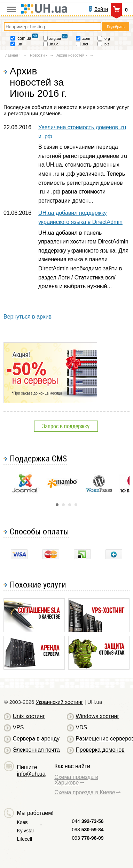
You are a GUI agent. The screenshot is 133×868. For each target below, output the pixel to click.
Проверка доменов (100, 750)
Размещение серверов (102, 739)
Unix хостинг (29, 716)
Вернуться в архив (28, 317)
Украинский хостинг (60, 702)
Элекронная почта (36, 750)
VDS (81, 727)
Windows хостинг (97, 716)
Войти (101, 9)
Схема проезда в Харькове (76, 780)
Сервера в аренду (36, 739)
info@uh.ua (31, 774)
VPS (18, 727)
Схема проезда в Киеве (85, 792)
